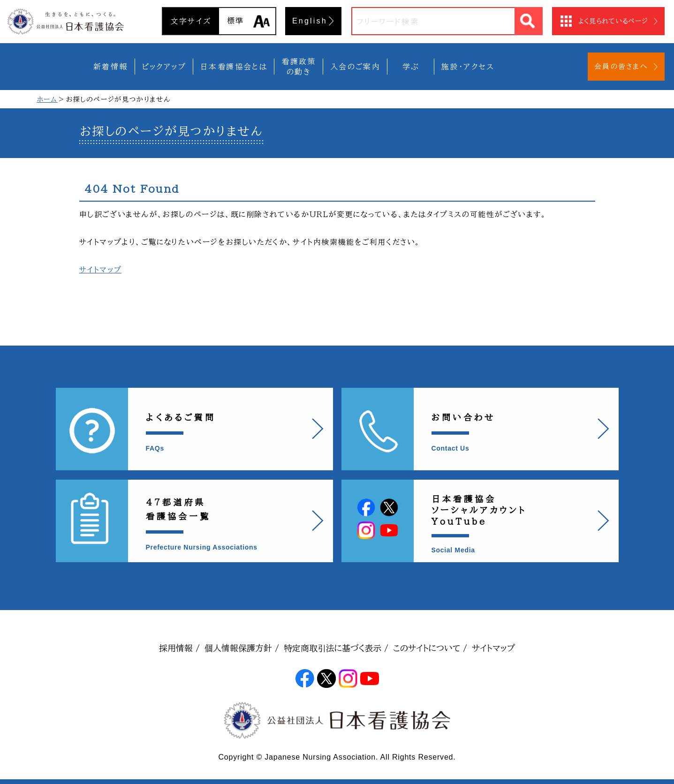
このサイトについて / (430, 648)
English (310, 21)
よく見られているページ (613, 21)
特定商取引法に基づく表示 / (336, 648)
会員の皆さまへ (621, 66)
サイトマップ (101, 270)
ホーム (47, 99)
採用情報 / (179, 648)
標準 (236, 21)
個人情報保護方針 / (242, 648)
